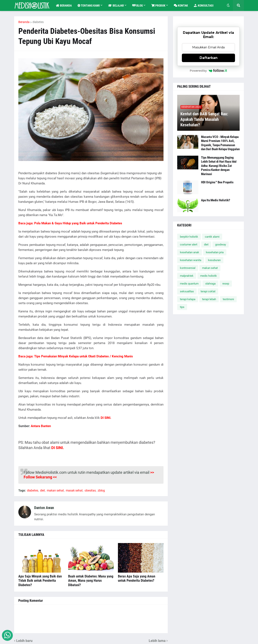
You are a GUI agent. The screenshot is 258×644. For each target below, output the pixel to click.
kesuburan (214, 260)
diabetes (38, 22)
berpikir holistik (189, 237)
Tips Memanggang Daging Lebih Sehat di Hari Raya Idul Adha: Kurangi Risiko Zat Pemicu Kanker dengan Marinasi (219, 166)
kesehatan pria (215, 252)
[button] (228, 5)
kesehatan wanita (191, 260)
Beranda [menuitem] (64, 5)
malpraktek (187, 276)
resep (226, 284)
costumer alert (189, 244)
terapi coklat (208, 291)
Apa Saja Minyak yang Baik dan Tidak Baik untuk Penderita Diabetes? (40, 581)
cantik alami (212, 237)
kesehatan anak (190, 252)
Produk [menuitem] (158, 5)
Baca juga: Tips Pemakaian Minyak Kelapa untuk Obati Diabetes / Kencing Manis (76, 356)
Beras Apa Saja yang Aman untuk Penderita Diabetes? (137, 579)
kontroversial (188, 268)
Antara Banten (41, 426)
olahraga (210, 284)
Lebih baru (24, 641)
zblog (101, 490)
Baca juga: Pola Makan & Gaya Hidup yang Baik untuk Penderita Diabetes (70, 223)
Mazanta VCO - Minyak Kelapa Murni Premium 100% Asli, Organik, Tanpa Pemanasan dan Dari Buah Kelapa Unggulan (220, 143)
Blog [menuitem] (138, 5)
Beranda (24, 22)
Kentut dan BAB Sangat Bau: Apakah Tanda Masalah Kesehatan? (204, 119)
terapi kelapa (188, 299)
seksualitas (187, 291)
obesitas (90, 490)
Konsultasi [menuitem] (204, 5)
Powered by (209, 71)
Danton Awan (44, 508)
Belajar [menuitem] (116, 5)
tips (182, 307)
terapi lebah (209, 299)
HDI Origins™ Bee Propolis (217, 182)
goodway (221, 244)
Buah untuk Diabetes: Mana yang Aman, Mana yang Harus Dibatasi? (91, 581)
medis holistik (209, 276)
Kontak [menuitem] (181, 5)
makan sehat (55, 490)
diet (43, 490)
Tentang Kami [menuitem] (89, 5)
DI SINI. (58, 448)
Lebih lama (157, 641)
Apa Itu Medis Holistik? (216, 200)
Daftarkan (209, 58)
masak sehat (74, 490)
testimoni (228, 299)
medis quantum (189, 284)
